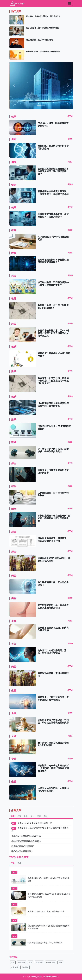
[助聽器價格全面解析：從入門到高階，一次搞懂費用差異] (43, 106)
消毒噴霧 (39, 962)
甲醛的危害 (51, 962)
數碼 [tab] (26, 816)
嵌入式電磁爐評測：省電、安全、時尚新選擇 (45, 943)
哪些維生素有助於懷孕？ (22, 851)
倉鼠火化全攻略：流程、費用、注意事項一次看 (46, 911)
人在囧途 (25, 967)
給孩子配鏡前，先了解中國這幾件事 (40, 40)
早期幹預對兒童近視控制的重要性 (26, 841)
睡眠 (60, 962)
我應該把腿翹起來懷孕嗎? (23, 846)
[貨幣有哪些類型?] (39, 106)
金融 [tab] (45, 816)
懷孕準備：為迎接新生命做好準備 (26, 836)
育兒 (30, 962)
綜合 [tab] (32, 816)
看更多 (70, 116)
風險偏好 (22, 962)
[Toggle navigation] (69, 3)
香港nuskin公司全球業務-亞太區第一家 (35, 823)
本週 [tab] (13, 863)
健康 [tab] (13, 816)
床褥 (13, 962)
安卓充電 (14, 967)
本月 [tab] (19, 863)
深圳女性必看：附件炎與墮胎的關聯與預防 (42, 28)
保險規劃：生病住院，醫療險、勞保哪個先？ (43, 16)
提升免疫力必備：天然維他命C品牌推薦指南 (43, 51)
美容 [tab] (39, 816)
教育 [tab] (19, 816)
